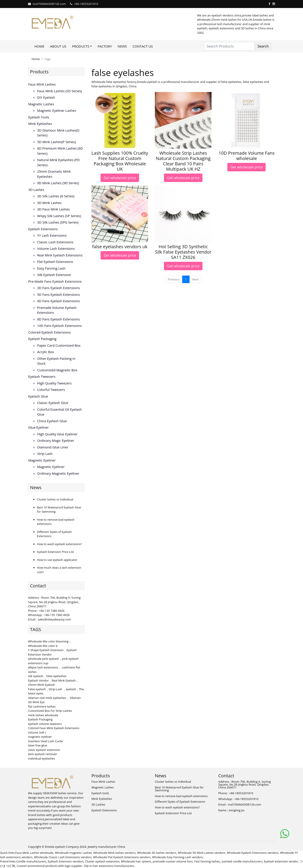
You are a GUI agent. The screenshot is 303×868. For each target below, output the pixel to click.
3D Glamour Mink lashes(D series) (58, 133)
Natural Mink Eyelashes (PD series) (58, 162)
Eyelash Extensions (43, 229)
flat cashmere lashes (42, 706)
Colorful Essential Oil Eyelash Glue (60, 412)
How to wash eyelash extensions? (59, 544)
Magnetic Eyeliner (42, 460)
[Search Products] (229, 46)
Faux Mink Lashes (42, 84)
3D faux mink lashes (54, 209)
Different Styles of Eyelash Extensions (180, 802)
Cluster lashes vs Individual (55, 499)
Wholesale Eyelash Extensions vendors (253, 853)
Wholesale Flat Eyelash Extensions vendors (122, 857)
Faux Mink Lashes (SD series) (60, 91)
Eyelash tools (39, 117)
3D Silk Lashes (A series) (56, 196)
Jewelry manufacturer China (106, 847)
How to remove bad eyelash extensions (181, 796)
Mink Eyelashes (40, 124)
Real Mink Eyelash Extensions (60, 255)
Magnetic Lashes (41, 104)
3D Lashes (36, 190)
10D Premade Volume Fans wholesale (247, 156)
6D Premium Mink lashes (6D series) (60, 151)
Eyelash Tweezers (42, 376)
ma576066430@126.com (49, 4)
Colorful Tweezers (51, 390)
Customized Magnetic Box (57, 370)
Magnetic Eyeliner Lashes (57, 110)
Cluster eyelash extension (102, 861)
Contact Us (143, 46)
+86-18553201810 (86, 4)
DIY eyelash (46, 97)
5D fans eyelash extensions (59, 294)
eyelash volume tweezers (45, 724)
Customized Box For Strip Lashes (50, 711)
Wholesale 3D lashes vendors (157, 853)
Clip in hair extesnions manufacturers (109, 866)
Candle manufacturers (31, 861)
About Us (58, 46)
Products (39, 72)
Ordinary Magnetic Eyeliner (58, 473)
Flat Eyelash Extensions (55, 262)
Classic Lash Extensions (55, 242)
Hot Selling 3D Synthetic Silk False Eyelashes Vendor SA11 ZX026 (183, 252)
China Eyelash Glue (52, 421)
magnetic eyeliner (40, 737)
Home (39, 46)
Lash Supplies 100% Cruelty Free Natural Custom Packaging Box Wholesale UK (120, 161)
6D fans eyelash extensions (59, 301)
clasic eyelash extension (44, 750)
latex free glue (38, 745)
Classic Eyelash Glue (53, 403)
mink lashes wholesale (43, 715)
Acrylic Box (46, 352)
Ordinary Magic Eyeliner (56, 440)
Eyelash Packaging (42, 339)
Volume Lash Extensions (56, 248)
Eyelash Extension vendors (66, 861)
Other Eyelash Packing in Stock (56, 361)
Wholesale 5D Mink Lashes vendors (201, 853)
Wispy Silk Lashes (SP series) (59, 216)
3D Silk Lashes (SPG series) (58, 222)
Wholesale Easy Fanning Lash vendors (177, 857)
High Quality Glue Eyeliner (57, 434)
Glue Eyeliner (38, 427)
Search (263, 46)
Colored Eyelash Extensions (49, 332)
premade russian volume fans (173, 861)
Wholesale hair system (136, 861)
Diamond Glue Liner (53, 447)
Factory (105, 46)
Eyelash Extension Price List (55, 552)
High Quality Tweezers (54, 383)
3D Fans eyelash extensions (59, 288)
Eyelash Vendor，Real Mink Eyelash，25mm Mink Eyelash (53, 683)
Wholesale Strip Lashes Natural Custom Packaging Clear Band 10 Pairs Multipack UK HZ (183, 161)
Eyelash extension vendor (281, 861)
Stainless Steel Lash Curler (46, 741)
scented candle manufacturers (242, 861)
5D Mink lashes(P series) (57, 142)
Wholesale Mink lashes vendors (115, 853)
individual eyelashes (41, 758)
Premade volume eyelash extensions (57, 310)
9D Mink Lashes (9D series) (58, 183)
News (122, 46)
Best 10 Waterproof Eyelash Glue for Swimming (179, 789)
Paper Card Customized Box (59, 345)
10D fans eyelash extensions (59, 326)
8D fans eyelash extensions (59, 319)
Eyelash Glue (38, 396)
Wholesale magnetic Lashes (73, 853)
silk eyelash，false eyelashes (47, 676)
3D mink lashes (49, 203)
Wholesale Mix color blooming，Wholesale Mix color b (50, 644)
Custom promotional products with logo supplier (49, 866)
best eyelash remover (42, 754)
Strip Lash (45, 454)
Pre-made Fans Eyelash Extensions (55, 281)
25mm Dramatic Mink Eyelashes (54, 174)
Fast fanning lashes (207, 861)
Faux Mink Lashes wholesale (34, 853)
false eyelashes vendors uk (120, 247)
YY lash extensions (52, 235)
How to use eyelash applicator (57, 560)
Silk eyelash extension (54, 275)
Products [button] (81, 46)
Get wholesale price (120, 178)
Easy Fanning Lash (51, 268)
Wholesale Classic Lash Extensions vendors (63, 857)
